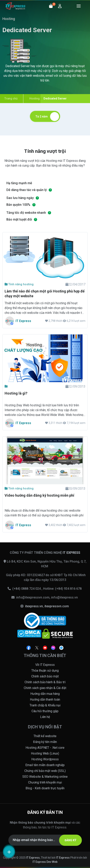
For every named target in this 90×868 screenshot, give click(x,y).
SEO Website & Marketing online (45, 777)
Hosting (9, 19)
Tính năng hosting (19, 284)
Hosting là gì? (16, 393)
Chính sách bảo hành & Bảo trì (45, 682)
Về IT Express (45, 665)
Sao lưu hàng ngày (20, 198)
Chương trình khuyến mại (45, 782)
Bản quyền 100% (18, 205)
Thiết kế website (45, 736)
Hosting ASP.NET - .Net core (45, 748)
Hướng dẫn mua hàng (45, 694)
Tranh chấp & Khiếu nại (45, 705)
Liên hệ (45, 717)
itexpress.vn (34, 606)
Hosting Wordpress (45, 759)
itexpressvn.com (57, 606)
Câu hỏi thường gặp (45, 711)
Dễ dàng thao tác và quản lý (27, 190)
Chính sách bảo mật (45, 676)
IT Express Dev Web (45, 862)
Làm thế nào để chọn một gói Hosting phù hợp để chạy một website (45, 294)
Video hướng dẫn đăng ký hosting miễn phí (39, 495)
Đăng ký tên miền (45, 742)
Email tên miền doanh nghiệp (45, 765)
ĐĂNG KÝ (70, 840)
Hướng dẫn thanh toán (45, 699)
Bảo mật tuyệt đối (19, 219)
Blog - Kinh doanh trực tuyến (45, 788)
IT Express (33, 858)
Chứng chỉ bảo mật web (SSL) (45, 771)
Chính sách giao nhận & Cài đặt (45, 688)
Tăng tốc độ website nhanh (26, 213)
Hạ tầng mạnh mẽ (19, 183)
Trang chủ (11, 98)
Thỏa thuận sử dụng (45, 671)
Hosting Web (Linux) (45, 753)
